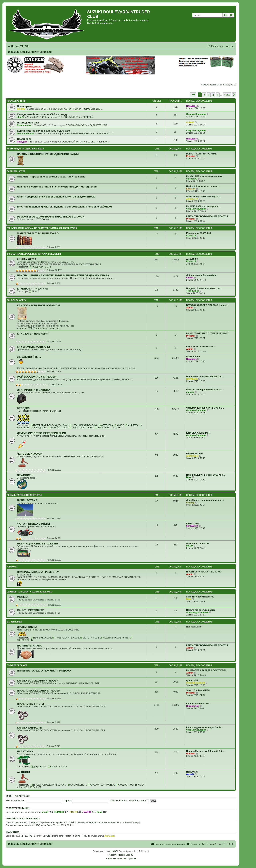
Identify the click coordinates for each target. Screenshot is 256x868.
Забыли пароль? (118, 801)
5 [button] (218, 95)
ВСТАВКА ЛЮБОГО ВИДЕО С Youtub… (207, 305)
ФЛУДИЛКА (104, 142)
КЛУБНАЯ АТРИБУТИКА (32, 289)
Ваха (189, 477)
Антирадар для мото (197, 543)
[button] (193, 95)
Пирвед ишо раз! (28, 123)
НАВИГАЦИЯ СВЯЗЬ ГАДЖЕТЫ (37, 544)
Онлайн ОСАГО (195, 453)
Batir (189, 599)
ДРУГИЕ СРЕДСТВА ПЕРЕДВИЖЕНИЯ (41, 433)
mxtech (190, 392)
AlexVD (190, 774)
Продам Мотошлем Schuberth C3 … (205, 751)
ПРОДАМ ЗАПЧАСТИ (30, 704)
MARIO (87, 812)
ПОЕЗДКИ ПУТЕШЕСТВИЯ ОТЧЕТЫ (24, 495)
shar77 (20, 117)
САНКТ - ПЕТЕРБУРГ (30, 610)
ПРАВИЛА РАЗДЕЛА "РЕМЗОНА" (38, 572)
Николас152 (193, 706)
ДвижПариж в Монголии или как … (205, 500)
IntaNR (190, 278)
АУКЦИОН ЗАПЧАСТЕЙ (101, 785)
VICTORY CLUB (90, 638)
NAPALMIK (192, 379)
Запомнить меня (139, 801)
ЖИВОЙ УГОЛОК (58, 428)
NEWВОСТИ (25, 475)
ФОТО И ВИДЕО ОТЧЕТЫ (33, 524)
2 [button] (204, 95)
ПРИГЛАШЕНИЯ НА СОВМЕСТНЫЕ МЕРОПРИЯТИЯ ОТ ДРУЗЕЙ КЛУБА (63, 275)
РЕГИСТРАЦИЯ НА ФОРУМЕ (201, 154)
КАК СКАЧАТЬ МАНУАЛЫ (33, 347)
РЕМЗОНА (12, 567)
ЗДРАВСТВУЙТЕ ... (93, 109)
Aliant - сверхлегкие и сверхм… (203, 196)
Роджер (190, 502)
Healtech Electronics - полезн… (203, 186)
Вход (8, 796)
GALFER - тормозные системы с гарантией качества (51, 177)
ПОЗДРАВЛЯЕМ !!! (40, 267)
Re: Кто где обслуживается (201, 610)
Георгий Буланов (195, 683)
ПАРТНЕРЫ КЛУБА (16, 171)
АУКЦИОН (23, 772)
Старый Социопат (196, 114)
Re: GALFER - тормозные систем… (205, 176)
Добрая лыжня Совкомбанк (201, 275)
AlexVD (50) (192, 259)
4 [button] (213, 95)
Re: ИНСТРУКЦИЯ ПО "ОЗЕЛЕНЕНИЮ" (207, 333)
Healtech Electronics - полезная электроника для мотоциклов (57, 187)
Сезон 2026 (24, 139)
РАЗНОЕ (36, 787)
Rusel (100, 812)
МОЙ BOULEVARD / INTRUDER (37, 377)
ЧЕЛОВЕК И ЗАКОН (30, 454)
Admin (190, 308)
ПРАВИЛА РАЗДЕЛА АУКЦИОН (48, 785)
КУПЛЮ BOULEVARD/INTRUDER (38, 681)
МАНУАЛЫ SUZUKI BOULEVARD (38, 233)
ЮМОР (119, 425)
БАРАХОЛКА (25, 751)
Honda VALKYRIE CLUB (66, 638)
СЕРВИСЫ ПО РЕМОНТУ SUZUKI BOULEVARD (29, 592)
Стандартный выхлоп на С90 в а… (205, 408)
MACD (189, 546)
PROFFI (74, 812)
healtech (191, 189)
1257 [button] (227, 95)
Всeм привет (25, 106)
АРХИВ (34, 291)
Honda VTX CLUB (41, 638)
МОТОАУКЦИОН (76, 785)
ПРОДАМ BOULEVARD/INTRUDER (39, 691)
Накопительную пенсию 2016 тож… (205, 475)
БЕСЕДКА (88, 117)
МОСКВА (23, 597)
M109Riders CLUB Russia (114, 638)
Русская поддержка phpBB (121, 855)
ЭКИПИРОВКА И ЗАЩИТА (34, 390)
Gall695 (21, 109)
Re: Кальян (192, 772)
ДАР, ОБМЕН (38, 767)
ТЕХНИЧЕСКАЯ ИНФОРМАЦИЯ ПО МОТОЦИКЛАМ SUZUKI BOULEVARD (42, 228)
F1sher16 (191, 236)
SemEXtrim (192, 526)
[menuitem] (24, 46)
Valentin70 (192, 179)
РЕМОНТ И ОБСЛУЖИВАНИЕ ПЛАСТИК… (208, 216)
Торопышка (192, 291)
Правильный (24, 125)
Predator (191, 156)
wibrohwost (192, 456)
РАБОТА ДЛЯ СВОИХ (81, 428)
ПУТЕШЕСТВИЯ (27, 500)
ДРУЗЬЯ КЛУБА (14, 622)
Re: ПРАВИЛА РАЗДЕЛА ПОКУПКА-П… (207, 670)
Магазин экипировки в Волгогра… (205, 390)
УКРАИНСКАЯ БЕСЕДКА (83, 425)
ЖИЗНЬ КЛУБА (27, 259)
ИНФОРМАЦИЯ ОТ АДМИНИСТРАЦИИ (25, 149)
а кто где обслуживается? (200, 597)
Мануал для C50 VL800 (198, 233)
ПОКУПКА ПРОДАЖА (79, 133)
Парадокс (191, 106)
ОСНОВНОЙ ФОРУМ (70, 109)
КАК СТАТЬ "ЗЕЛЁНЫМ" (33, 334)
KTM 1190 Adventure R (198, 433)
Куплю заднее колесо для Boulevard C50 (43, 131)
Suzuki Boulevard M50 (198, 690)
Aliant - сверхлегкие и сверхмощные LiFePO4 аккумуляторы (56, 197)
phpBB (114, 851)
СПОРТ (116, 428)
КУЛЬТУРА (132, 425)
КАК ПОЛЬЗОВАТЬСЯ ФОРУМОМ (38, 305)
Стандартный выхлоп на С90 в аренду (42, 114)
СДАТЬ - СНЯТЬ (57, 767)
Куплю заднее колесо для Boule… (205, 727)
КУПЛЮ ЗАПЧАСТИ (103, 133)
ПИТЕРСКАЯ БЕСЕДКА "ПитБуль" (49, 425)
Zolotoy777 (192, 199)
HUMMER (59, 812)
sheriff (45, 812)
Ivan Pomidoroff (25, 133)
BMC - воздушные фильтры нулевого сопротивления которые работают (64, 207)
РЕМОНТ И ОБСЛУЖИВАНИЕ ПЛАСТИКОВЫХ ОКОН (51, 217)
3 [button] (209, 95)
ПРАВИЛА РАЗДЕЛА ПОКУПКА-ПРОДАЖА (44, 671)
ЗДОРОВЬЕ (102, 428)
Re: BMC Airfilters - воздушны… (203, 206)
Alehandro (110, 836)
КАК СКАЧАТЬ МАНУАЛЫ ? (201, 347)
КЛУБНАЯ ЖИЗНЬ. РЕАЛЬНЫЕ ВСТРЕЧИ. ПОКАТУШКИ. (34, 254)
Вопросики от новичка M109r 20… (205, 376)
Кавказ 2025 (193, 523)
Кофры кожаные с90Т (198, 704)
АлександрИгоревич (197, 612)
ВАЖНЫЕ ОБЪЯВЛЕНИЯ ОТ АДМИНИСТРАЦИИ (48, 154)
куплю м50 (192, 680)
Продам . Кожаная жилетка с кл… (204, 288)
